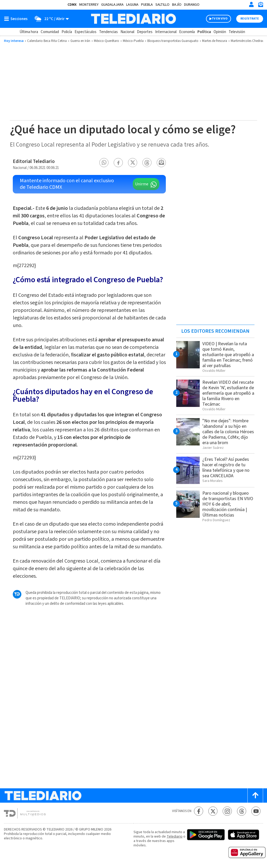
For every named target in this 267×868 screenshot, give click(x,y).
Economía (187, 32)
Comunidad (50, 32)
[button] (104, 163)
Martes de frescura (215, 41)
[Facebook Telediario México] (199, 811)
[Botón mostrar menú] (17, 19)
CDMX (72, 5)
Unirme (142, 184)
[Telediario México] (133, 19)
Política (204, 32)
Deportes (145, 32)
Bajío (177, 5)
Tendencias (108, 32)
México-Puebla (133, 41)
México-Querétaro (107, 41)
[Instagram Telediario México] (227, 811)
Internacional (166, 32)
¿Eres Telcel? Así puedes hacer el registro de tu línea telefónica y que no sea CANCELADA (226, 468)
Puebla (147, 5)
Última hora (29, 32)
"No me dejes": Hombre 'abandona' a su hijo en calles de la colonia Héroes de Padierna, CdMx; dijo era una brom (228, 432)
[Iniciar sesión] (251, 4)
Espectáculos (86, 32)
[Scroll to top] (255, 795)
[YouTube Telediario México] (256, 811)
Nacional (127, 32)
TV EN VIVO (220, 19)
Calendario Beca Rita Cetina (47, 41)
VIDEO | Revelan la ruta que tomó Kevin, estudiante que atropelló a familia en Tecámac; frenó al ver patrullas (228, 355)
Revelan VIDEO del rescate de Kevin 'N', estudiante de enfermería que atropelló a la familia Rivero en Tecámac (228, 393)
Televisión (237, 32)
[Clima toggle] (50, 19)
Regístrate (250, 19)
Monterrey (89, 5)
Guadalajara (112, 5)
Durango (192, 5)
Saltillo (162, 5)
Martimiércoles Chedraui (248, 41)
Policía (67, 32)
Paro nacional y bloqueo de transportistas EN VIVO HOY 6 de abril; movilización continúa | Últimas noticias (228, 504)
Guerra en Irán (80, 41)
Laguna (132, 5)
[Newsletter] (260, 6)
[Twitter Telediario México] (213, 811)
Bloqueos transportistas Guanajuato (173, 41)
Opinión (220, 32)
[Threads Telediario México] (242, 811)
